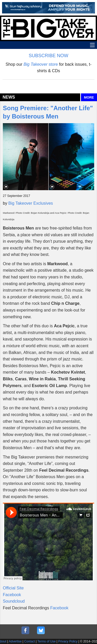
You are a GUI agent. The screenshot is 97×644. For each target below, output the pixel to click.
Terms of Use (47, 641)
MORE (89, 97)
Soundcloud (14, 601)
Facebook (12, 595)
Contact (30, 641)
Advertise (15, 641)
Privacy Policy (68, 641)
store (41, 64)
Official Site (13, 588)
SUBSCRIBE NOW (48, 56)
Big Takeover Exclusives (31, 203)
